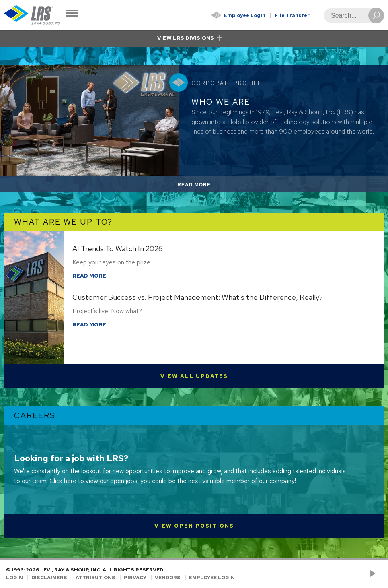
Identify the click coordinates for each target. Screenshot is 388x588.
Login (14, 578)
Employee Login (245, 15)
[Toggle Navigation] (72, 14)
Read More (203, 186)
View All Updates (194, 376)
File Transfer (292, 15)
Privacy (135, 578)
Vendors (168, 578)
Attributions (95, 578)
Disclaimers (49, 578)
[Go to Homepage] (32, 15)
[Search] (351, 15)
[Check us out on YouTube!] (374, 574)
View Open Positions (194, 526)
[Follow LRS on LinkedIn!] (381, 574)
